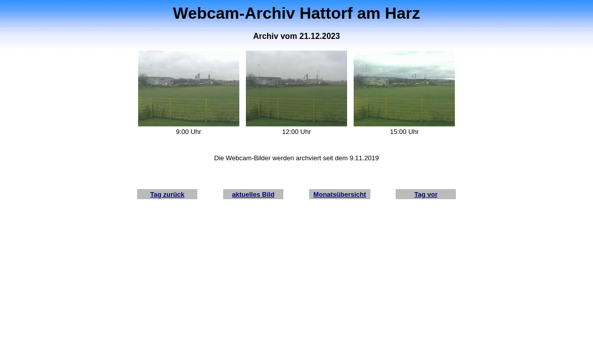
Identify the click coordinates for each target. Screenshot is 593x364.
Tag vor (426, 194)
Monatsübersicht (340, 194)
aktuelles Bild (253, 194)
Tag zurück (167, 194)
